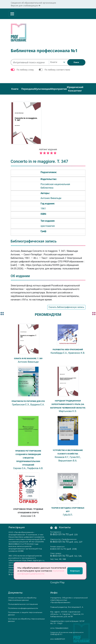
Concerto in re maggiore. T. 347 (39, 161)
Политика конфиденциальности (23, 607)
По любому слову (25, 69)
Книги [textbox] (54, 61)
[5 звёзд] (48, 152)
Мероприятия (59, 88)
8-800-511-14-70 (60, 534)
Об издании (20, 275)
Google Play (57, 582)
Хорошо (75, 571)
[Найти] (76, 61)
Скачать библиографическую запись (66, 306)
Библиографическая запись (34, 240)
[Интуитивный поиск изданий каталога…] (30, 61)
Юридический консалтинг (75, 88)
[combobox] (57, 61)
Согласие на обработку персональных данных (26, 619)
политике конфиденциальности (41, 572)
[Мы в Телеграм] (56, 527)
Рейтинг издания (48, 151)
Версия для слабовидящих (26, 5)
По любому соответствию (57, 69)
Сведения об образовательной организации (33, 3)
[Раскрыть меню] (12, 14)
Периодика (28, 88)
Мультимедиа (42, 88)
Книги (15, 88)
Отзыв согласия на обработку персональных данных (22, 598)
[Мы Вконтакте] (51, 527)
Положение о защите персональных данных (25, 613)
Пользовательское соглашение (23, 603)
